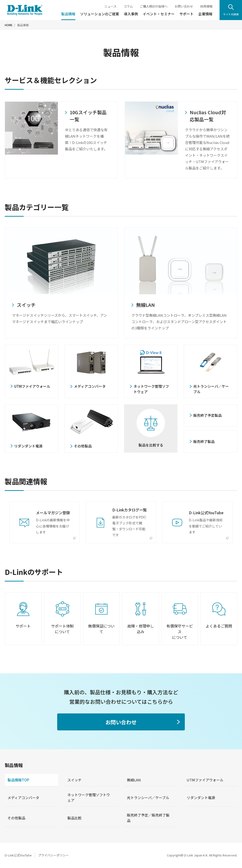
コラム (128, 6)
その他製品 (16, 818)
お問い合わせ (184, 6)
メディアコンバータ (23, 798)
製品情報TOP (18, 780)
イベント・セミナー (159, 14)
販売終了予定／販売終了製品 (148, 818)
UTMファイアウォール (205, 780)
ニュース (110, 6)
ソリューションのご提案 (100, 14)
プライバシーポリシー (53, 855)
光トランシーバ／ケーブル (148, 798)
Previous (9, 140)
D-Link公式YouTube (18, 855)
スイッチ (74, 780)
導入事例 (131, 14)
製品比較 (74, 818)
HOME (9, 25)
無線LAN (134, 780)
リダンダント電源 (201, 798)
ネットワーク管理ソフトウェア (89, 797)
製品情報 (68, 14)
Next (233, 140)
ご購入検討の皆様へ (154, 6)
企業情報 (205, 14)
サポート (186, 14)
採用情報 (206, 6)
